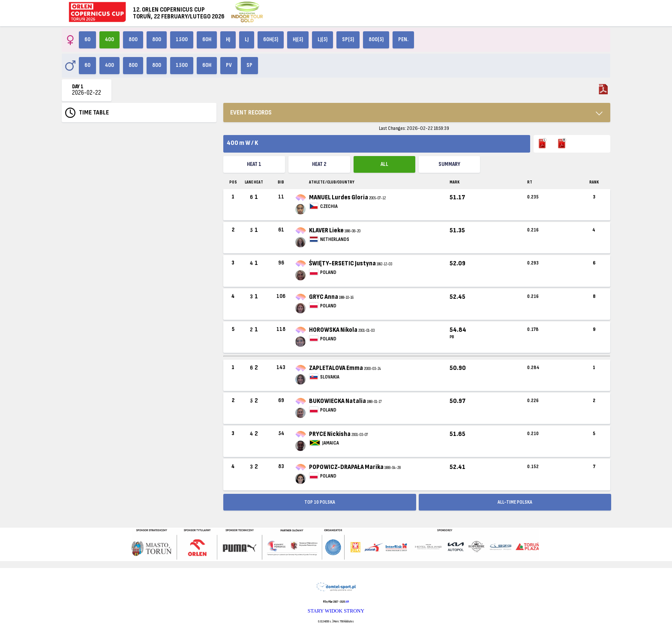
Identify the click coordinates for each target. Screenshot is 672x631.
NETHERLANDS (335, 239)
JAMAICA (331, 443)
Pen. (403, 39)
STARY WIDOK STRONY (336, 611)
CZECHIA (329, 206)
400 (109, 39)
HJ (228, 39)
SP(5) (348, 39)
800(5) (376, 39)
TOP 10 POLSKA (320, 502)
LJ (247, 39)
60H (207, 39)
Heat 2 (319, 164)
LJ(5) (322, 39)
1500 (182, 39)
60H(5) (271, 39)
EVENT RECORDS (251, 113)
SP (249, 65)
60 (87, 39)
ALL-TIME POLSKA (515, 502)
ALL (384, 164)
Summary (449, 164)
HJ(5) (298, 39)
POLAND (328, 272)
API (347, 602)
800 (133, 39)
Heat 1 (254, 164)
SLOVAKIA (330, 377)
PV (229, 65)
